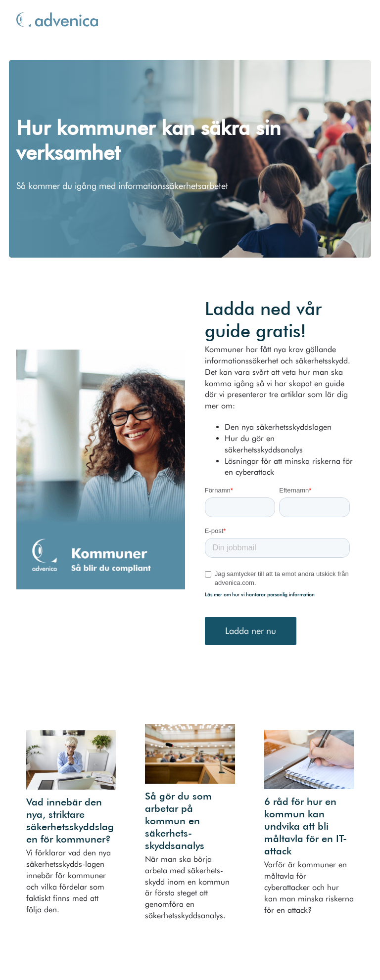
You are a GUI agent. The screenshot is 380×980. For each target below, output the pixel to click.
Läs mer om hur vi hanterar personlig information (260, 594)
